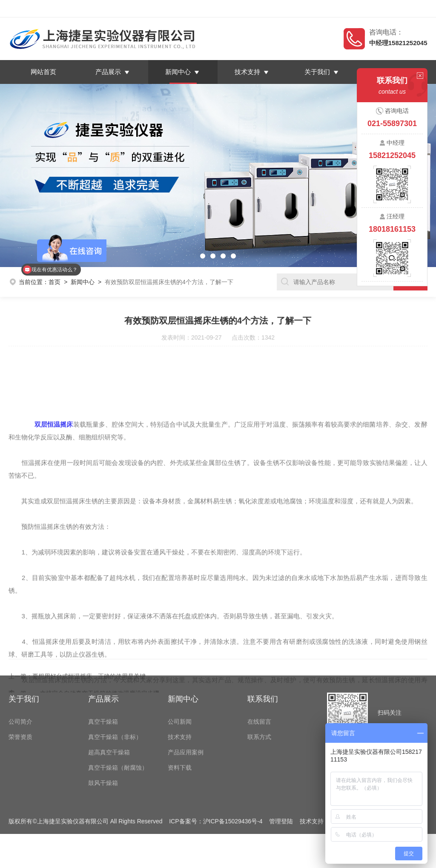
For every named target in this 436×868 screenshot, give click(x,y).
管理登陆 (281, 778)
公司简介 (20, 678)
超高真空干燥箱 (109, 709)
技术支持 (248, 72)
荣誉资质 (20, 694)
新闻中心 (178, 72)
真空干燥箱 (103, 678)
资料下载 (180, 724)
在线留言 (379, 9)
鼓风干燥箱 (103, 740)
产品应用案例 (186, 709)
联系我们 (411, 9)
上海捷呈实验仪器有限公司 (78, 9)
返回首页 (346, 9)
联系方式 (259, 694)
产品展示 (108, 72)
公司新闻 (180, 678)
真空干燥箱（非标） (115, 694)
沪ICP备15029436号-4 (233, 778)
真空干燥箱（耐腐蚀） (118, 724)
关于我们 (318, 72)
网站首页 (43, 72)
